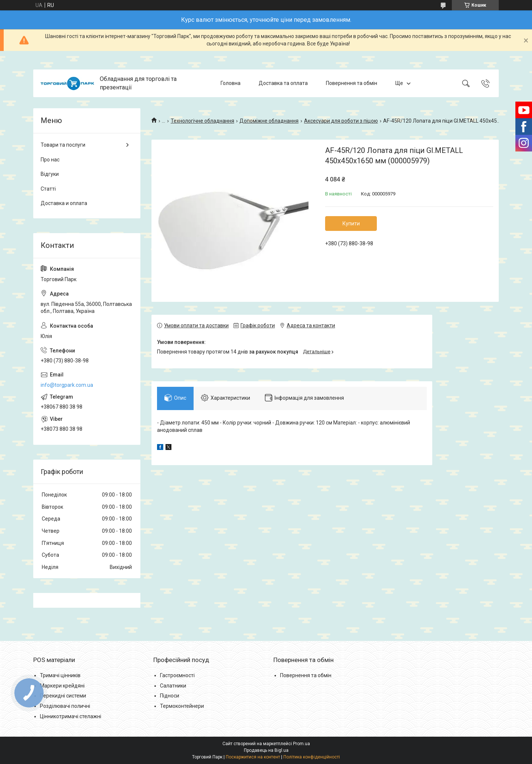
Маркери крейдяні (62, 686)
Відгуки (50, 174)
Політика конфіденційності (312, 757)
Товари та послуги (63, 145)
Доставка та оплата (283, 83)
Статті (48, 189)
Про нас (50, 160)
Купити (351, 224)
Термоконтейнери (182, 706)
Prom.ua (301, 744)
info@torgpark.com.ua (67, 385)
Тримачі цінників (60, 675)
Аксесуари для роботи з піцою (341, 121)
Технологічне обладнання (202, 121)
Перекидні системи (63, 696)
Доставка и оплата (64, 203)
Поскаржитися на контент (253, 757)
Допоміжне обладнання (269, 121)
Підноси (170, 696)
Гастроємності (177, 675)
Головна (231, 83)
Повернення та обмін (352, 83)
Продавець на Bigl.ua (266, 750)
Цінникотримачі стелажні (71, 716)
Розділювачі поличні (65, 706)
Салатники (173, 686)
